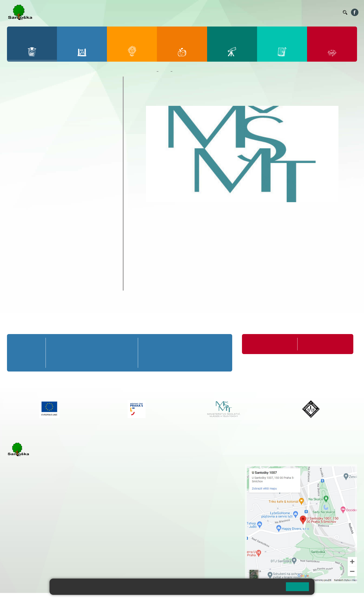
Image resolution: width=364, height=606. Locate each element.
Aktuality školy (28, 99)
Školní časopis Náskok (36, 222)
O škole (20, 81)
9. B (217, 353)
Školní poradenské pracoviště (43, 250)
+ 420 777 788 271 (56, 523)
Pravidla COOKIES (174, 599)
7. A (173, 344)
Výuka (21, 198)
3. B (92, 353)
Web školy (349, 599)
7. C (173, 361)
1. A (56, 344)
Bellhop (210, 12)
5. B (127, 353)
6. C (151, 361)
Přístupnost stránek (140, 599)
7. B (173, 353)
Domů (150, 71)
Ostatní (22, 158)
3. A (92, 344)
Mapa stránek (94, 599)
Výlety (21, 190)
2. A (74, 344)
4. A (109, 344)
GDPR (18, 268)
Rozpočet (22, 277)
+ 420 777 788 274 (160, 476)
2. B (74, 353)
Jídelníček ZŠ (230, 12)
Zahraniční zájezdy (31, 206)
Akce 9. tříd (25, 126)
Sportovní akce (28, 174)
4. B (109, 353)
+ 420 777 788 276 (56, 546)
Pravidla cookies (263, 589)
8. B (195, 353)
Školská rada (26, 259)
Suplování (276, 12)
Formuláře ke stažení (317, 344)
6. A (151, 344)
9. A (217, 344)
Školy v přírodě (28, 182)
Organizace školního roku (267, 344)
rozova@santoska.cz (32, 551)
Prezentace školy (30, 166)
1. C (56, 361)
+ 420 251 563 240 (27, 546)
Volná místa (314, 12)
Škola (164, 71)
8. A (195, 344)
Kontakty (333, 12)
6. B (151, 353)
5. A (127, 344)
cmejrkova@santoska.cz (35, 528)
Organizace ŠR (254, 12)
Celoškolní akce (29, 134)
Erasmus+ (23, 241)
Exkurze (23, 150)
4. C (109, 361)
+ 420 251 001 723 (27, 523)
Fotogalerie (24, 117)
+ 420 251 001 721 (162, 467)
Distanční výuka (29, 142)
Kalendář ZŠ (25, 108)
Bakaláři (195, 12)
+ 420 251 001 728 (161, 472)
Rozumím (297, 587)
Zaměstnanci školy (32, 90)
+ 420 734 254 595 (185, 491)
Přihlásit (115, 599)
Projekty (21, 231)
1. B (56, 353)
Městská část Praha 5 (23, 565)
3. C (92, 361)
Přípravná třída (26, 344)
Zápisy (22, 214)
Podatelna (294, 12)
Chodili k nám (27, 286)
